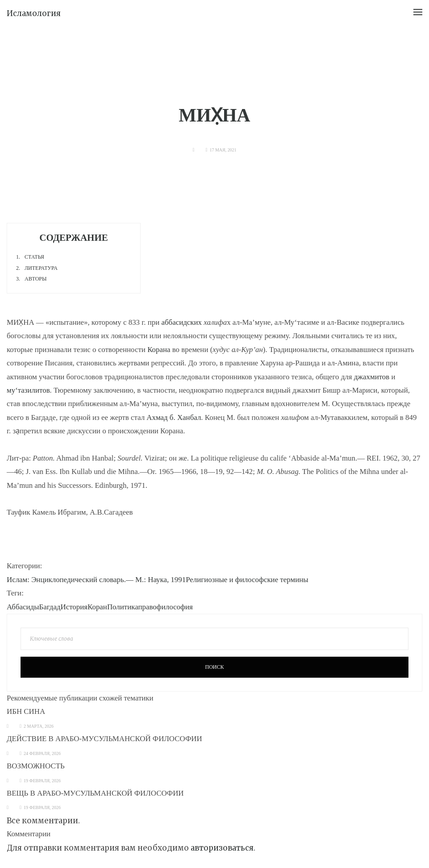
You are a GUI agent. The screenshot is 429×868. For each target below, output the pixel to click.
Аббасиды (23, 607)
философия (175, 607)
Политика (123, 607)
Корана (159, 350)
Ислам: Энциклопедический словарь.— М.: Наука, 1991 (96, 580)
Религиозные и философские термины (247, 580)
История (74, 607)
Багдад (50, 607)
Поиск (214, 667)
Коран (97, 607)
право (147, 607)
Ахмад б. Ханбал (174, 417)
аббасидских (181, 322)
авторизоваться (222, 848)
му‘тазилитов (28, 390)
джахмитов (372, 377)
